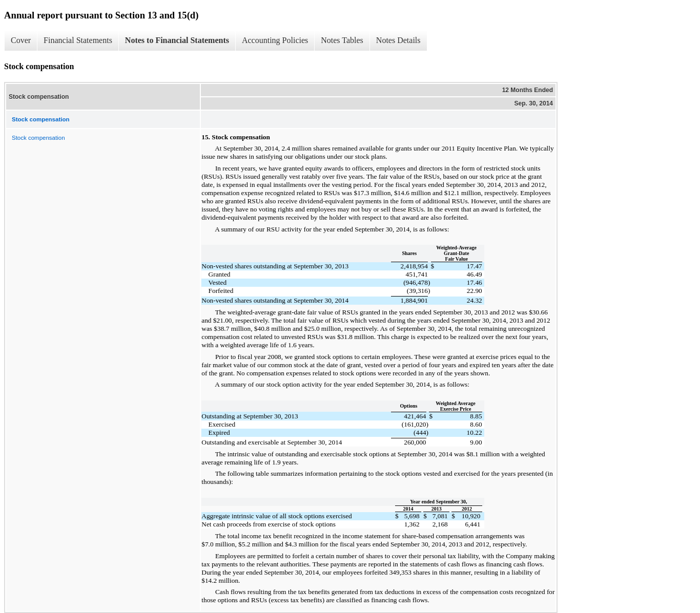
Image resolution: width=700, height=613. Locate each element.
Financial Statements (78, 40)
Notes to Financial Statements (177, 40)
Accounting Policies (275, 40)
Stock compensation (38, 138)
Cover (21, 40)
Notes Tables (342, 40)
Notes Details (398, 40)
